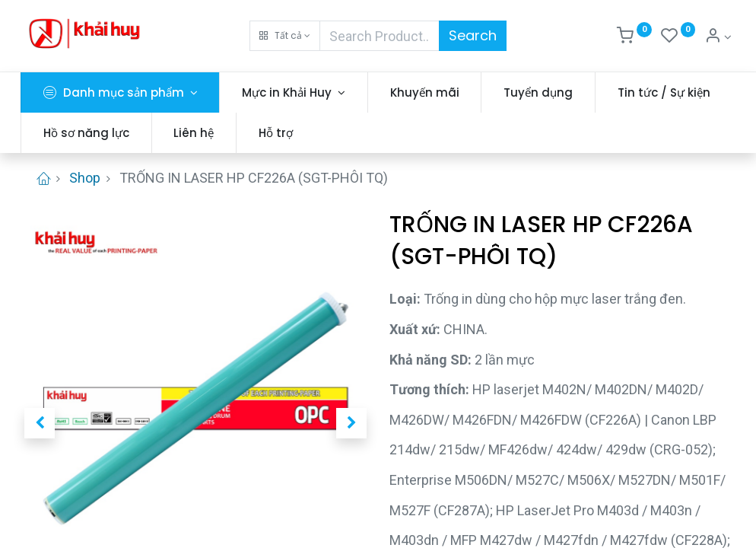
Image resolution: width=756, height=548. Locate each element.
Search (473, 35)
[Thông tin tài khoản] (718, 37)
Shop (85, 178)
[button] (285, 36)
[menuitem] (429, 92)
